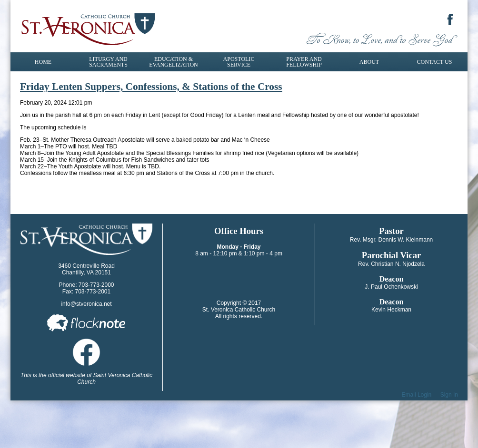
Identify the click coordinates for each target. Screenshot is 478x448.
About (369, 62)
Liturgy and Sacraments (108, 62)
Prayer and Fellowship (304, 62)
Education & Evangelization (173, 62)
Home (43, 62)
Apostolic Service (239, 62)
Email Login (417, 395)
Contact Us (435, 62)
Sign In (449, 395)
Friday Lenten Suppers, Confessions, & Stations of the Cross (151, 87)
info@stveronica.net (86, 304)
